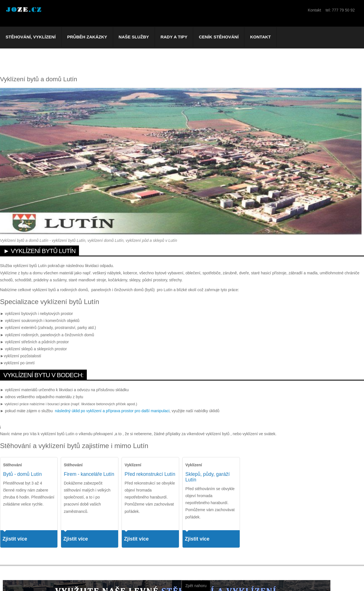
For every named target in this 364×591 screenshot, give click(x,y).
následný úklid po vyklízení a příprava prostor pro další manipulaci (112, 411)
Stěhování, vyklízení (31, 37)
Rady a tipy (174, 37)
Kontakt (260, 37)
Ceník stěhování (219, 37)
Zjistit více (15, 539)
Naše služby (134, 37)
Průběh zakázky (87, 37)
